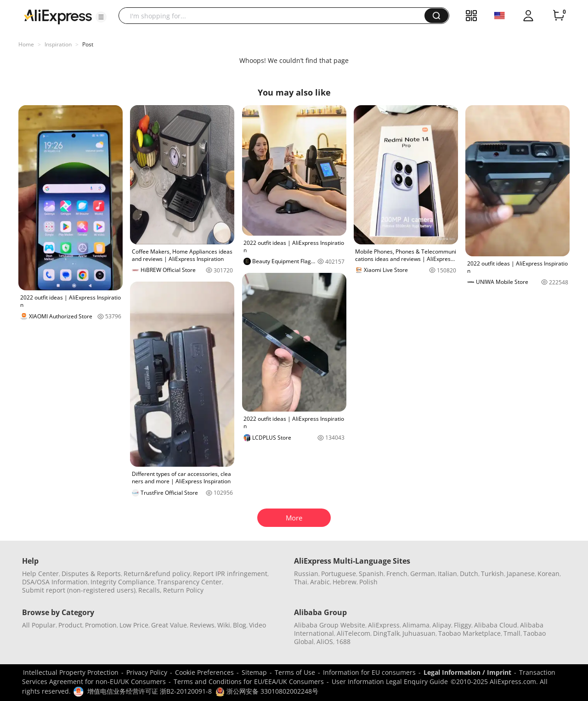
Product (70, 625)
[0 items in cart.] (559, 16)
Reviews (202, 625)
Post (88, 44)
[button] (101, 17)
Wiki (224, 625)
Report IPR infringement (230, 574)
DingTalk (386, 633)
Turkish (492, 574)
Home (26, 44)
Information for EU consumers (369, 672)
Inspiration (58, 44)
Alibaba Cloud (496, 625)
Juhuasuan (419, 633)
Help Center (40, 574)
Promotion (101, 625)
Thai (301, 582)
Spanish (371, 574)
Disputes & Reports (91, 574)
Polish (368, 582)
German (423, 574)
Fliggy (463, 625)
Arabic (320, 582)
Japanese (521, 574)
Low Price (134, 625)
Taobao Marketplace (469, 633)
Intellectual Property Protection (71, 672)
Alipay (442, 625)
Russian (306, 574)
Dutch (469, 574)
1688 (343, 642)
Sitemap (254, 672)
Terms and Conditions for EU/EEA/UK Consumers (249, 681)
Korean (548, 574)
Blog (240, 625)
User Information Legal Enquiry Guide (390, 681)
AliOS (325, 642)
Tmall (512, 633)
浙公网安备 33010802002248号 (267, 691)
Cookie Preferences (204, 672)
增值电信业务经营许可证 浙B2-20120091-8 (150, 691)
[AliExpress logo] (58, 16)
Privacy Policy (147, 672)
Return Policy (183, 590)
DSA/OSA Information (55, 582)
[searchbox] (275, 16)
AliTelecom (353, 633)
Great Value (169, 625)
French (397, 574)
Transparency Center (189, 582)
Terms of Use (295, 672)
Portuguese (339, 574)
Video (257, 625)
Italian (447, 574)
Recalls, (150, 590)
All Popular (39, 625)
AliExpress (384, 625)
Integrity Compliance (122, 582)
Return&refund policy (157, 574)
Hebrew (345, 582)
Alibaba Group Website (330, 625)
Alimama (416, 625)
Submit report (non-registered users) (79, 590)
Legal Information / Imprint (467, 672)
